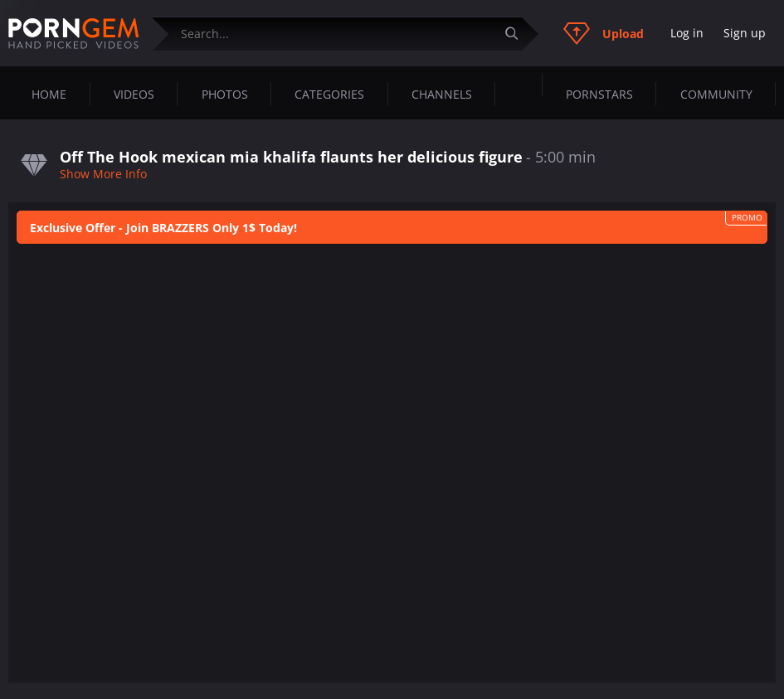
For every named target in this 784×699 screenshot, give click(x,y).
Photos (225, 94)
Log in (687, 33)
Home (49, 94)
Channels (442, 94)
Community (716, 94)
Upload (604, 33)
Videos (134, 94)
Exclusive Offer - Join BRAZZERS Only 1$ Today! (163, 228)
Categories (329, 94)
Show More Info (103, 174)
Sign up (745, 33)
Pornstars (599, 94)
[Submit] (518, 34)
